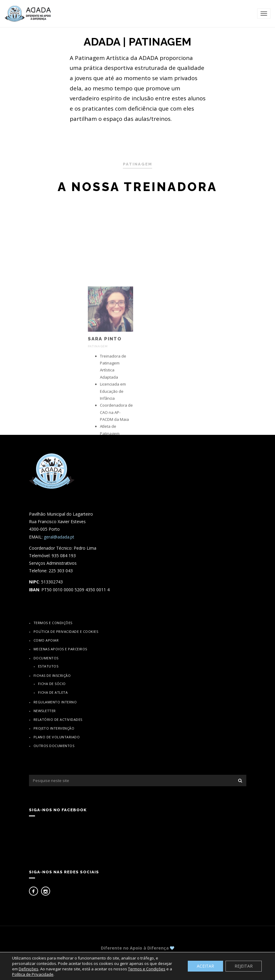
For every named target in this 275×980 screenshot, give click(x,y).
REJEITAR (244, 966)
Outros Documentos (54, 746)
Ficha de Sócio (52, 684)
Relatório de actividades (58, 719)
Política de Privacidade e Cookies (66, 631)
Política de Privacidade (33, 974)
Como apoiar (46, 640)
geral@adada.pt (59, 537)
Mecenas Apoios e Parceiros (60, 649)
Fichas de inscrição (52, 675)
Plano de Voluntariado (57, 737)
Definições (29, 969)
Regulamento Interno (55, 702)
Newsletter (45, 711)
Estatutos (48, 666)
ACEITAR (205, 966)
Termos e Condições (53, 623)
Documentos (46, 658)
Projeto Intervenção (54, 728)
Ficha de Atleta (53, 692)
